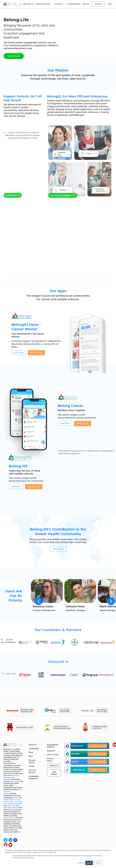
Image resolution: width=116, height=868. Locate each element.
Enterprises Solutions (44, 4)
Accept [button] (89, 863)
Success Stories (32, 762)
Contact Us (54, 767)
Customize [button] (81, 863)
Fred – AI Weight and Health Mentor (12, 808)
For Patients (60, 4)
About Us (87, 4)
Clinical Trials (53, 756)
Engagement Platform (53, 747)
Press (31, 754)
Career (32, 767)
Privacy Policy (50, 761)
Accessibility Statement (34, 779)
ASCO (17, 799)
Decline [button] (98, 863)
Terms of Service (32, 772)
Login (111, 4)
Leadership (33, 750)
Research (51, 752)
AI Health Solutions (74, 4)
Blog (31, 757)
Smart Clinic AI (28, 4)
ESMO (6, 801)
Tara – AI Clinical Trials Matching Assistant (13, 804)
